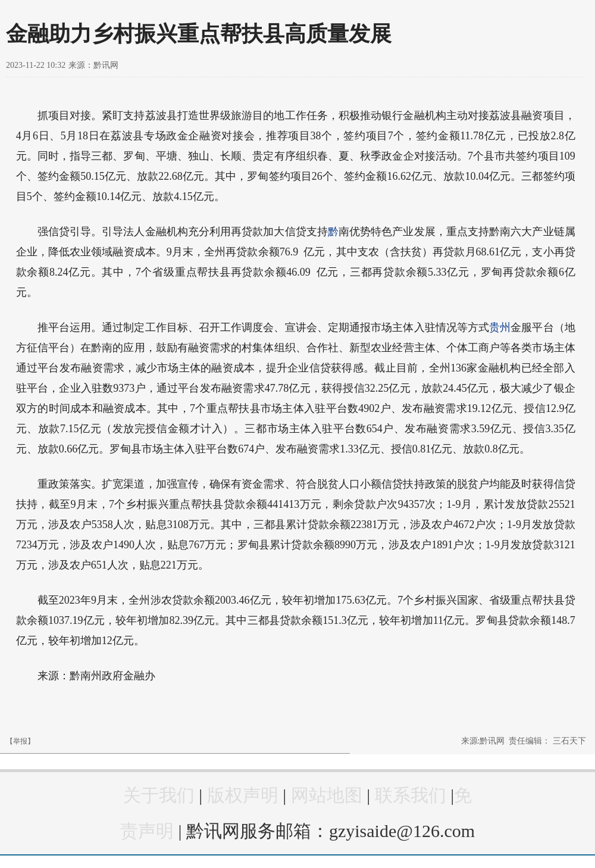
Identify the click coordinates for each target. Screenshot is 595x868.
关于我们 (159, 795)
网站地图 (327, 795)
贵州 (500, 327)
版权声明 (243, 795)
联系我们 (411, 795)
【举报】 (20, 741)
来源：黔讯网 (93, 65)
